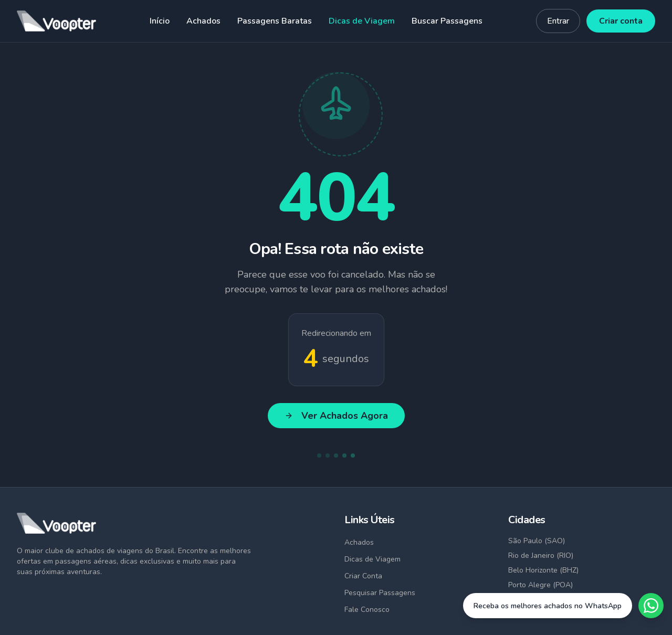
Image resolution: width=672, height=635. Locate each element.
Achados (203, 21)
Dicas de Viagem (362, 21)
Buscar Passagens (447, 21)
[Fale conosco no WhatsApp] (563, 606)
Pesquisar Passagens (380, 593)
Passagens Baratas (275, 21)
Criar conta (621, 21)
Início (160, 21)
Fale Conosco (367, 610)
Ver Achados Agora (336, 416)
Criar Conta (363, 576)
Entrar (558, 21)
